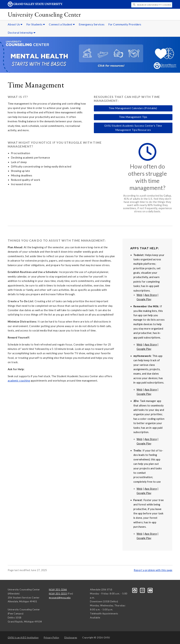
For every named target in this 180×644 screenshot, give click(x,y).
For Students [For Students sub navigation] (36, 24)
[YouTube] (150, 590)
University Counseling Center (44, 14)
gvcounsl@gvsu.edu (60, 598)
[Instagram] (143, 590)
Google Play (144, 299)
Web (139, 295)
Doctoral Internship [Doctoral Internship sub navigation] (22, 32)
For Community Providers (125, 24)
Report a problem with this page (153, 570)
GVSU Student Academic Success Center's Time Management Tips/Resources (133, 128)
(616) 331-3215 (58, 594)
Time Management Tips (133, 117)
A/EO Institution (23, 638)
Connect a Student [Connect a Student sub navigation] (62, 24)
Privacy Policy (52, 638)
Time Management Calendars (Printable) (133, 108)
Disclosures (71, 638)
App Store (151, 295)
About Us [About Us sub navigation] (15, 24)
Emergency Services (92, 24)
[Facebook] (135, 590)
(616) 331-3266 (58, 590)
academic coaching (19, 381)
